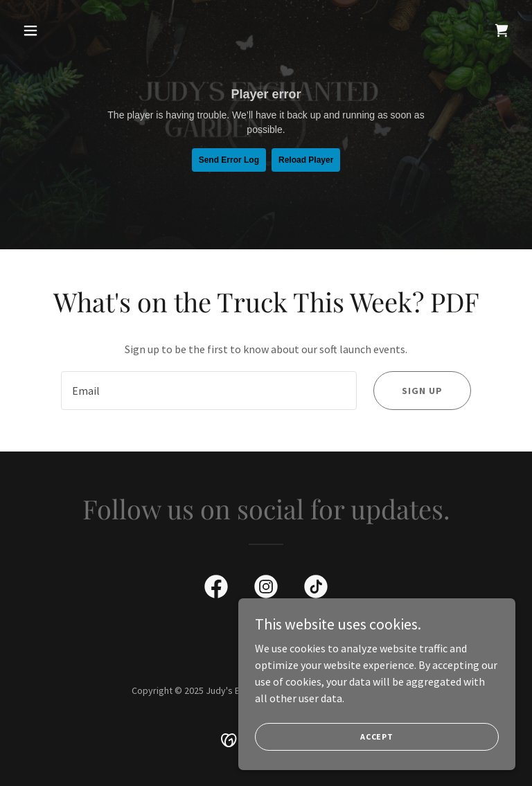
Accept (377, 736)
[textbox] (209, 391)
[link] (502, 30)
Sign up (422, 391)
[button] (54, 30)
